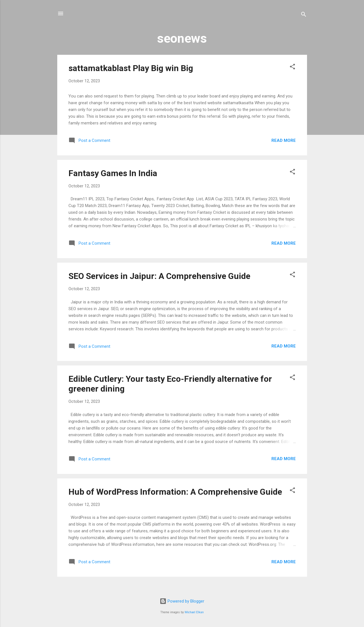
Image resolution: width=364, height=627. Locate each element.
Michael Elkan (194, 612)
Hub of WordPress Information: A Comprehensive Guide (175, 492)
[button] (292, 68)
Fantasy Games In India (113, 173)
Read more (284, 140)
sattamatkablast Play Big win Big (131, 68)
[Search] (304, 15)
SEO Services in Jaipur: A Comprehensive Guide (159, 276)
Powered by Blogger (182, 601)
